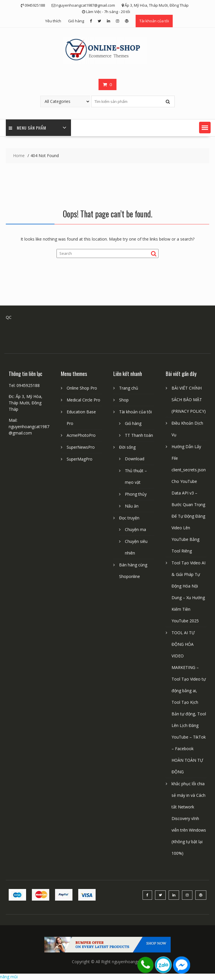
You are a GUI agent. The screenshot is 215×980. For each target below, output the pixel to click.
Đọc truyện (129, 518)
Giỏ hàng (76, 21)
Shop (124, 400)
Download (135, 459)
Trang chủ (129, 388)
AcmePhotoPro (81, 435)
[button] (205, 128)
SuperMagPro (80, 459)
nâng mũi (9, 977)
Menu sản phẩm (27, 128)
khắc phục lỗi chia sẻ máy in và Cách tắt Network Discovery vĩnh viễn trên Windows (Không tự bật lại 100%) (189, 818)
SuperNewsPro (81, 447)
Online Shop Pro (82, 388)
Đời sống (127, 447)
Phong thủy (136, 494)
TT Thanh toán (139, 435)
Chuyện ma (135, 529)
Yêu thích (53, 21)
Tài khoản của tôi (154, 21)
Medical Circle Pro (83, 400)
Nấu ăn (132, 506)
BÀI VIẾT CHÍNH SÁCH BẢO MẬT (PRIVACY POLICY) (189, 400)
